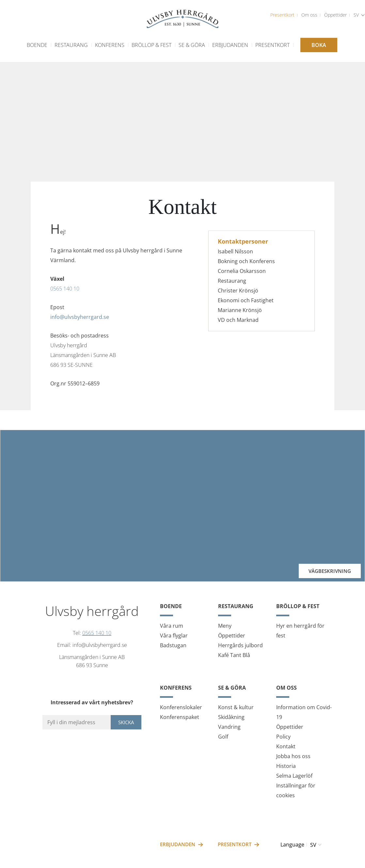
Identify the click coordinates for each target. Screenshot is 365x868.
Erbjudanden (230, 45)
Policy (283, 737)
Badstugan (173, 645)
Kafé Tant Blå (234, 655)
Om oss (309, 15)
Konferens (110, 45)
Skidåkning (231, 717)
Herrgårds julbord (240, 645)
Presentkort (282, 15)
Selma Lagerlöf (294, 776)
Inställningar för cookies (296, 790)
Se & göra (192, 45)
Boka (319, 45)
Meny (225, 626)
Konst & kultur (236, 707)
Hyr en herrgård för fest (300, 631)
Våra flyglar (174, 636)
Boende (37, 45)
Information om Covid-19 (304, 712)
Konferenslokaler (181, 707)
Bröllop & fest (151, 45)
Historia (286, 766)
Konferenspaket (180, 717)
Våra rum (172, 626)
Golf (223, 737)
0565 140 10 (65, 289)
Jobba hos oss (293, 756)
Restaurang (71, 45)
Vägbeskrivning (330, 571)
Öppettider (335, 15)
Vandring (229, 727)
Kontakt (286, 746)
